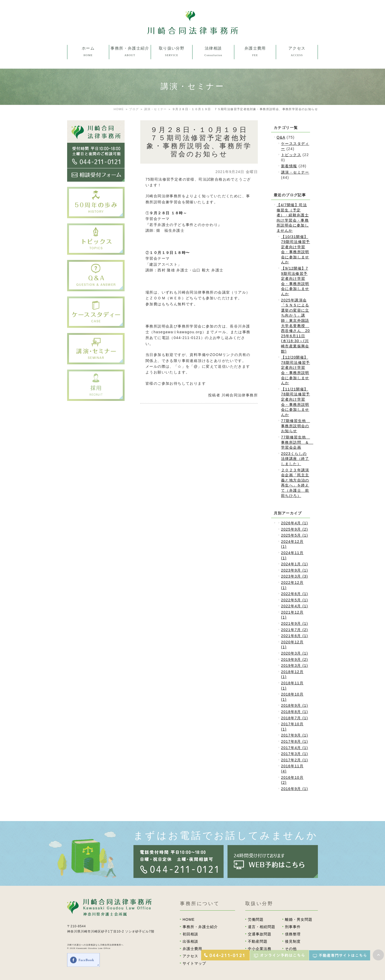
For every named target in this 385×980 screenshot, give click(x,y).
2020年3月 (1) (294, 653)
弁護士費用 (192, 949)
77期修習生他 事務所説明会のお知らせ (296, 426)
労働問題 (256, 919)
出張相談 (190, 941)
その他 (291, 949)
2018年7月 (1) (294, 718)
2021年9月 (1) (294, 623)
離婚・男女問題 (299, 919)
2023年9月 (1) (294, 570)
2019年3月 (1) (294, 666)
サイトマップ (194, 963)
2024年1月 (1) (294, 564)
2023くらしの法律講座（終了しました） (295, 459)
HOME (119, 109)
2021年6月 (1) (294, 636)
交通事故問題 (260, 934)
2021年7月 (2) (294, 630)
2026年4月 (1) (294, 523)
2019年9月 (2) (294, 660)
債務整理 (293, 934)
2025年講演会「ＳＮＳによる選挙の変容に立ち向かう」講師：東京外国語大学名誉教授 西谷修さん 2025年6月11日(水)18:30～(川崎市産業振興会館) (296, 326)
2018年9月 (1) (294, 705)
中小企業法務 (260, 949)
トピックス (291, 155)
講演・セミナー (295, 172)
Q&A (281, 137)
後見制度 (293, 941)
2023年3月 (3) (294, 576)
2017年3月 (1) (294, 754)
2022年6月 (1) (294, 594)
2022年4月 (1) (294, 606)
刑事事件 (293, 927)
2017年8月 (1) (294, 741)
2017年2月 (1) (294, 760)
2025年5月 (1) (294, 535)
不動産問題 (258, 941)
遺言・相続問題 (262, 927)
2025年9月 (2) (294, 529)
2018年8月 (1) (294, 712)
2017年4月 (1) (294, 748)
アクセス (190, 956)
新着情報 (289, 166)
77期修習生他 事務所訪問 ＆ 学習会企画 (297, 442)
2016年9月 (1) (294, 789)
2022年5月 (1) (294, 600)
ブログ (134, 109)
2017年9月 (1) (294, 735)
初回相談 (190, 934)
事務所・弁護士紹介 (200, 927)
